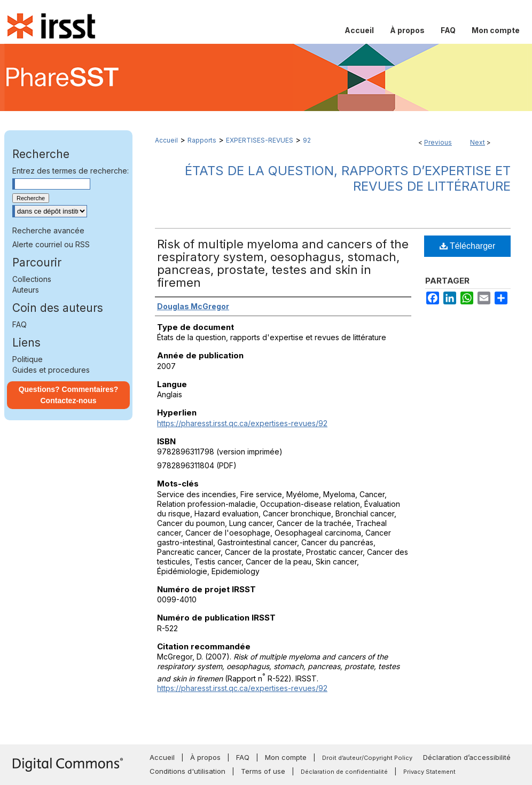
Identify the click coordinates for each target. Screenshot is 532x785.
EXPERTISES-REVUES (260, 140)
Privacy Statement (429, 772)
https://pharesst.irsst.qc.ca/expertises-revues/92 (242, 423)
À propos (205, 757)
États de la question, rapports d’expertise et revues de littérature (348, 178)
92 (307, 140)
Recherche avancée (48, 230)
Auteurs (26, 290)
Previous (438, 142)
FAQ (19, 324)
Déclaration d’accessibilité (467, 757)
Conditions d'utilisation (187, 771)
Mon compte (286, 757)
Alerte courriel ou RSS (51, 244)
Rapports (202, 140)
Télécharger (468, 246)
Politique (28, 359)
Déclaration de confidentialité (344, 772)
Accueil (166, 140)
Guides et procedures (51, 370)
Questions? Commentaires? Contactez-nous (69, 395)
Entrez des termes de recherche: (71, 171)
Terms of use (263, 771)
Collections (32, 279)
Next (478, 142)
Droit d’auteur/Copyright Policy (367, 758)
